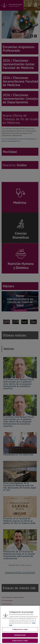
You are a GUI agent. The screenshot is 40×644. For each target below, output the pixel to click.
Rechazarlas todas (20, 638)
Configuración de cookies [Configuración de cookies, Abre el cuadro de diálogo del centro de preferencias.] (20, 632)
